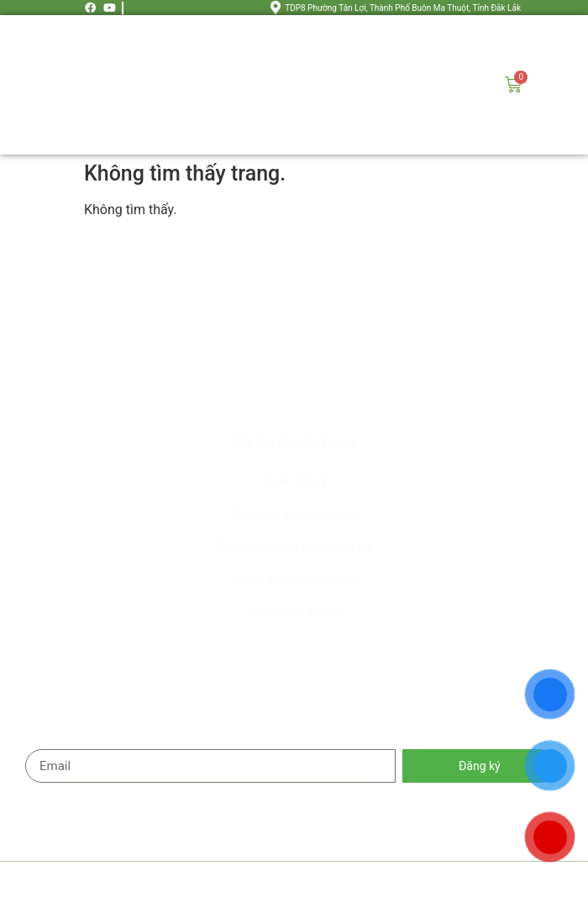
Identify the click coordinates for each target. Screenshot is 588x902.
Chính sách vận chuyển (294, 579)
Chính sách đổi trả (294, 612)
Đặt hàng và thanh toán (294, 514)
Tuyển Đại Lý (294, 481)
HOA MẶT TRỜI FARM (218, 882)
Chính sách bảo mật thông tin (294, 547)
